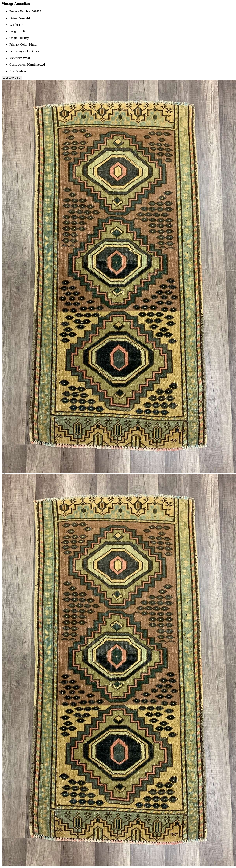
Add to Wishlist (12, 78)
